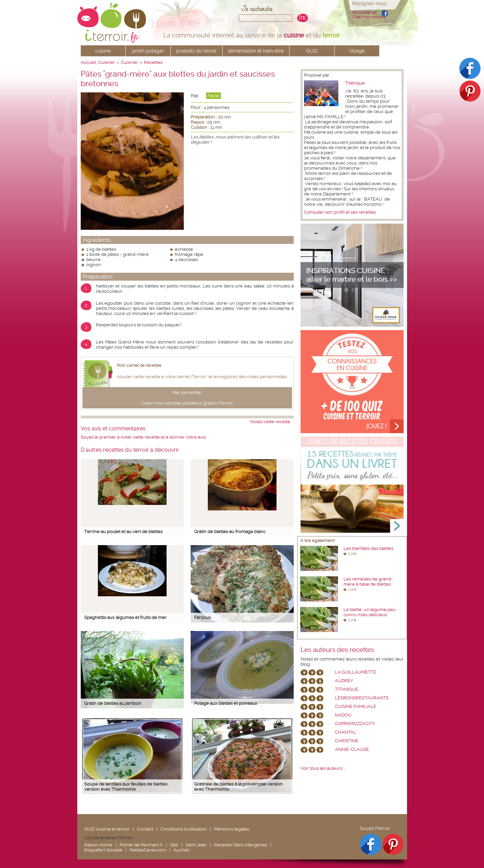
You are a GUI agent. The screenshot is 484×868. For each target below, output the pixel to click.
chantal (346, 732)
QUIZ (312, 51)
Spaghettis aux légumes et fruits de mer (125, 617)
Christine (347, 741)
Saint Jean (196, 845)
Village (357, 51)
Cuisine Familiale (356, 706)
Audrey (344, 681)
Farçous (202, 617)
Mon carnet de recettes (139, 365)
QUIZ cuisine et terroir (107, 829)
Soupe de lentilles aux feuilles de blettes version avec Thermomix (126, 787)
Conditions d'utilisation (184, 829)
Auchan (182, 850)
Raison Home (98, 845)
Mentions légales (232, 829)
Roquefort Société (103, 850)
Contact (145, 829)
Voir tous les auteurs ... (323, 768)
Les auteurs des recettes (337, 650)
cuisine (103, 51)
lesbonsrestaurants (362, 698)
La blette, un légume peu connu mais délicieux (370, 612)
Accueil (88, 62)
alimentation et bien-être (256, 51)
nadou (343, 715)
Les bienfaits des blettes (368, 548)
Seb (174, 845)
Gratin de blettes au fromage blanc (230, 532)
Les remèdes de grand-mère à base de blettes (368, 582)
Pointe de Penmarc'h (141, 845)
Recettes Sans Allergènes (241, 845)
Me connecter (364, 13)
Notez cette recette (270, 422)
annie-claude (352, 749)
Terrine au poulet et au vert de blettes (123, 532)
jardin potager (148, 51)
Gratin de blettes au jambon (113, 703)
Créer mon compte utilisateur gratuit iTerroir (187, 403)
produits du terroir (196, 51)
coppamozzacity (355, 724)
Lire (352, 554)
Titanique (355, 83)
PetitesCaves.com (148, 850)
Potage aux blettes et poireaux (226, 703)
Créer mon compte (369, 17)
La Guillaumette (356, 672)
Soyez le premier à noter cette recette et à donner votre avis (143, 437)
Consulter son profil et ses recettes (340, 212)
